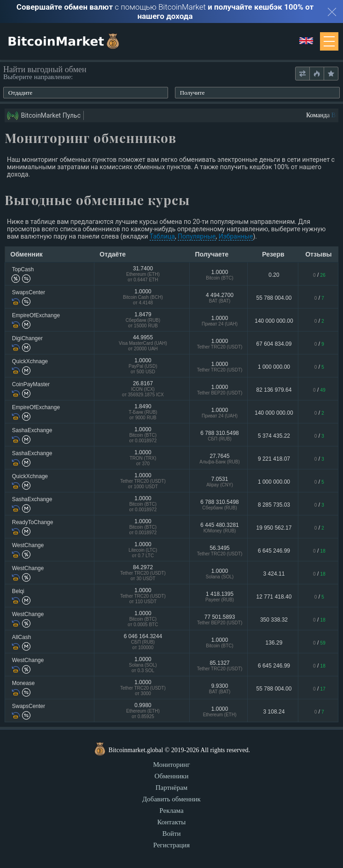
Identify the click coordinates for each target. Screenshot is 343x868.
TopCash (23, 269)
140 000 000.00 (274, 321)
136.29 (274, 643)
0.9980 (143, 711)
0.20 (274, 275)
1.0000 (220, 275)
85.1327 (220, 665)
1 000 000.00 (274, 367)
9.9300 (220, 688)
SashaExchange (32, 430)
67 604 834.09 (274, 344)
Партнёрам (172, 788)
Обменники (172, 776)
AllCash (21, 637)
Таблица (162, 236)
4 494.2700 (220, 298)
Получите (192, 93)
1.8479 (143, 321)
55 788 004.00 (274, 298)
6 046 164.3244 (143, 642)
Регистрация (172, 845)
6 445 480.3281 (220, 528)
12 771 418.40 (274, 597)
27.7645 (220, 459)
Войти (171, 834)
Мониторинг (171, 765)
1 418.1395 (220, 597)
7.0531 (220, 482)
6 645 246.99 (274, 551)
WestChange (28, 545)
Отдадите (20, 93)
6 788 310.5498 (220, 436)
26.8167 (143, 390)
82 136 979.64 (274, 390)
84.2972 (143, 574)
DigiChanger (27, 338)
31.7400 (143, 275)
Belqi (18, 591)
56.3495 (220, 551)
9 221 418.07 (274, 459)
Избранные (236, 236)
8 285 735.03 (274, 505)
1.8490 (143, 413)
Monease (23, 683)
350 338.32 (274, 620)
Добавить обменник (171, 799)
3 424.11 (274, 574)
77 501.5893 (220, 620)
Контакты (172, 822)
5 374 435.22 (274, 436)
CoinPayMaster (31, 384)
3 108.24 (274, 712)
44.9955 (143, 344)
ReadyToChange (32, 522)
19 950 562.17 (274, 528)
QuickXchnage (30, 361)
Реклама (171, 811)
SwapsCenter (29, 292)
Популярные (197, 236)
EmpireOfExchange (36, 315)
